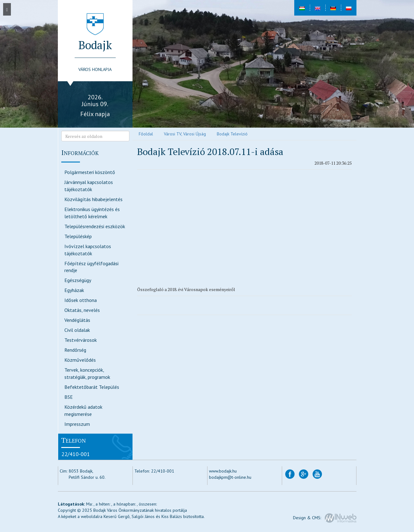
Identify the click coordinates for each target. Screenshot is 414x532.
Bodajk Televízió (232, 134)
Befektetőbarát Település (92, 387)
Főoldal (146, 134)
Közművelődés (80, 360)
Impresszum (77, 424)
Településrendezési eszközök (95, 226)
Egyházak (74, 290)
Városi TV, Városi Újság (185, 134)
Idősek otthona (81, 300)
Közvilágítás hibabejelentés (93, 199)
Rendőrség (75, 350)
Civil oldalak (77, 330)
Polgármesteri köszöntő (90, 172)
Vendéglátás (77, 320)
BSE (69, 397)
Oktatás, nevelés (82, 310)
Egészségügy (78, 280)
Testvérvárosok (81, 340)
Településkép (78, 236)
